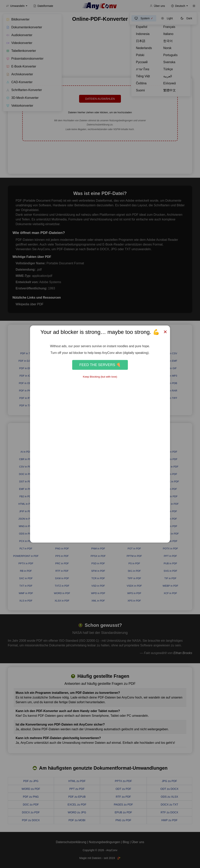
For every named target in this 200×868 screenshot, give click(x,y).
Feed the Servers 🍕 (100, 365)
